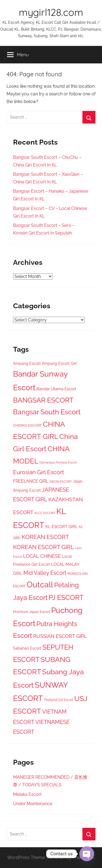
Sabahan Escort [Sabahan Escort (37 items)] (27, 648)
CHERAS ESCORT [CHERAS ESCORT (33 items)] (27, 425)
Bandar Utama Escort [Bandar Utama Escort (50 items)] (56, 389)
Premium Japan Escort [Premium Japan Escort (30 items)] (32, 612)
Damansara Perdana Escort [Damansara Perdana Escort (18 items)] (58, 463)
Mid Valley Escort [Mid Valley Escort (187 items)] (45, 573)
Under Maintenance (33, 804)
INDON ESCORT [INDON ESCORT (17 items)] (61, 482)
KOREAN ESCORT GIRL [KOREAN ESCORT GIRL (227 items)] (44, 547)
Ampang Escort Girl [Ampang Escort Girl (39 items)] (59, 363)
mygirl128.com (51, 12)
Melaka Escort (27, 794)
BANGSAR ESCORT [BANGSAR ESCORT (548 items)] (43, 400)
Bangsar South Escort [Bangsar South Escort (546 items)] (47, 412)
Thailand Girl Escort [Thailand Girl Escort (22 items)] (58, 700)
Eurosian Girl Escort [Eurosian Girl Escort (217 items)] (38, 472)
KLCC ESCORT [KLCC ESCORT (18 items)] (45, 513)
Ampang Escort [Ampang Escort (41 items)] (27, 363)
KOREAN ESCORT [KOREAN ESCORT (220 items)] (45, 537)
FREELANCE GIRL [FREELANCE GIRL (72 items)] (31, 481)
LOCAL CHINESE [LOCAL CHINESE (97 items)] (42, 556)
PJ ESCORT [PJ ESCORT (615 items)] (66, 597)
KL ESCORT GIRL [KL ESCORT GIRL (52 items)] (62, 527)
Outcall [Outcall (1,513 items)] (40, 585)
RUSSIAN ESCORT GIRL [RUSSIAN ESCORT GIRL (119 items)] (60, 636)
